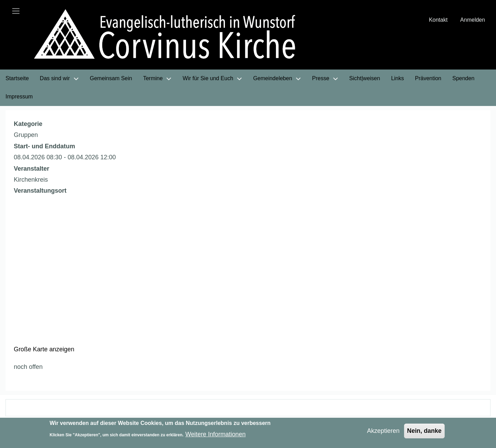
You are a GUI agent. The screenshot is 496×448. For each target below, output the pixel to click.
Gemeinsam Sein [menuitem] (111, 79)
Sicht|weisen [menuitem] (365, 79)
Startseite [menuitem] (17, 79)
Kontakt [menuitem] (438, 20)
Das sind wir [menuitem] (55, 79)
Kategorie (28, 125)
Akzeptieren (383, 431)
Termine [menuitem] (153, 79)
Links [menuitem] (397, 79)
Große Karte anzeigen (44, 350)
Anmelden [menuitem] (473, 20)
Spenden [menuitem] (463, 79)
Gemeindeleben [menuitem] (273, 79)
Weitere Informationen (216, 434)
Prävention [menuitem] (428, 79)
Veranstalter (32, 169)
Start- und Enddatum (44, 147)
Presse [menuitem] (321, 79)
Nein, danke (424, 431)
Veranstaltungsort (40, 191)
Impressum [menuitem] (19, 97)
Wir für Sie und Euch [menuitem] (208, 79)
